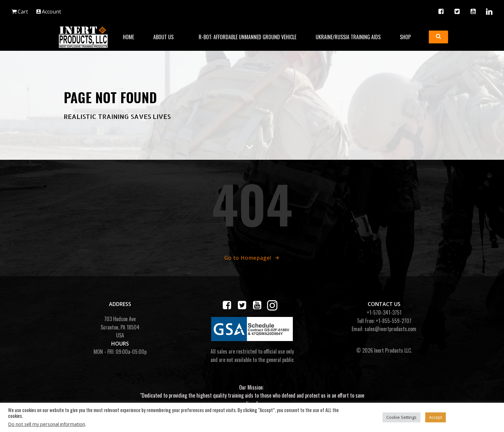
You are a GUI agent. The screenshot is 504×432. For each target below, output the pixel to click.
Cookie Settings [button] (401, 417)
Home (128, 37)
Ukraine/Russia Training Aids (348, 37)
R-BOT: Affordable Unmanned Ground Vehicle (248, 37)
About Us (166, 37)
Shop (408, 37)
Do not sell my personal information (47, 424)
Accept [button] (436, 417)
